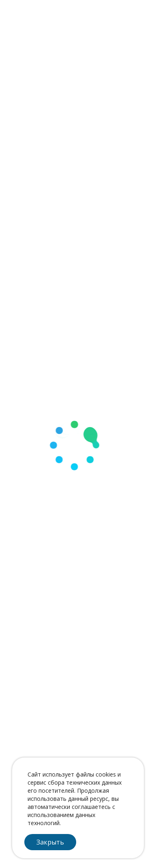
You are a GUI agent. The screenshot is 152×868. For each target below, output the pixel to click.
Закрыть (50, 842)
